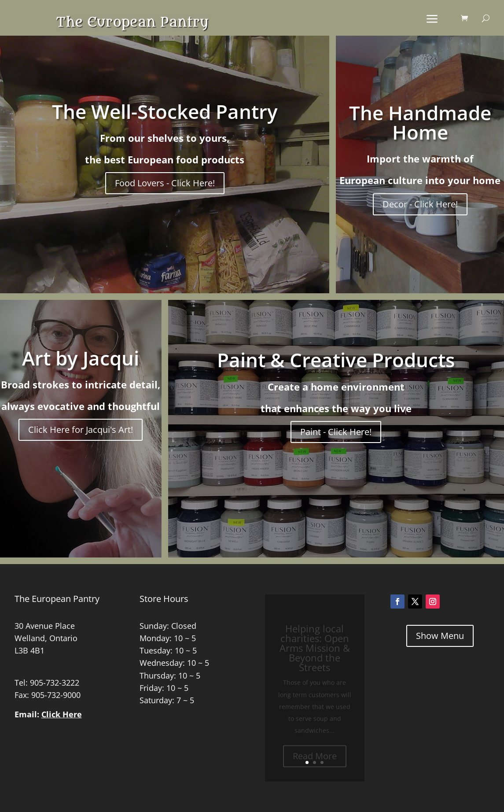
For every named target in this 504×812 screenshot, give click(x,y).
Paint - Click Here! (336, 432)
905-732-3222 (55, 683)
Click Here (62, 714)
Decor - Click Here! (420, 204)
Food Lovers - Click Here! (165, 183)
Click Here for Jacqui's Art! (81, 430)
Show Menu (440, 636)
